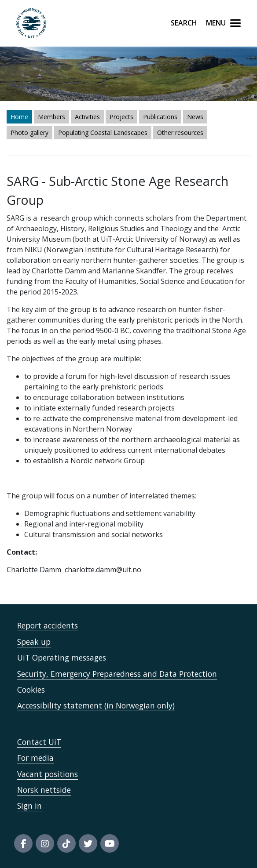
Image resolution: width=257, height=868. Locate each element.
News (195, 117)
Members (51, 117)
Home (19, 117)
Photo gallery (29, 133)
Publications (160, 117)
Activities (87, 117)
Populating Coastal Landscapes (103, 133)
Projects (121, 117)
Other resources (180, 133)
